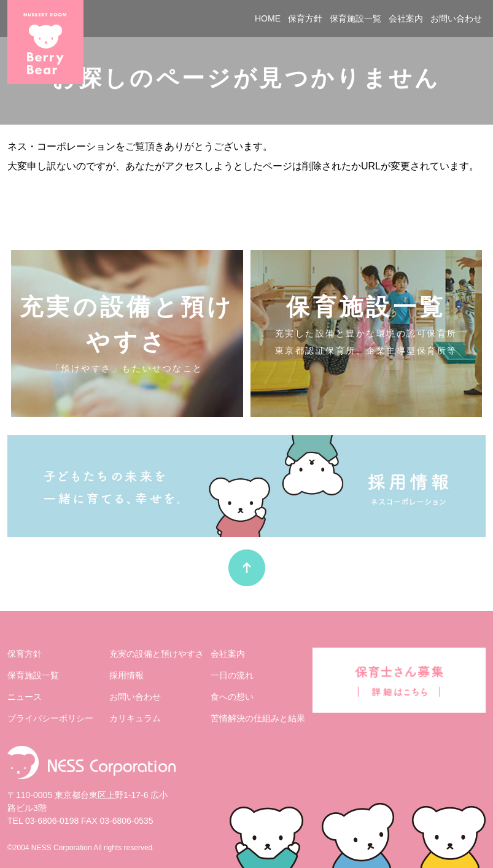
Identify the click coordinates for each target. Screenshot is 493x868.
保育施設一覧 (355, 18)
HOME (268, 18)
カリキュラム (135, 718)
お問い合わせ (456, 18)
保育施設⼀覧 (33, 675)
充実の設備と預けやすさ (157, 654)
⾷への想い (232, 697)
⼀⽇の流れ (232, 675)
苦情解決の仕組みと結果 (258, 718)
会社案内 (406, 18)
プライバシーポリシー (50, 718)
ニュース (25, 697)
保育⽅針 (25, 654)
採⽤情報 (126, 675)
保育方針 (305, 18)
